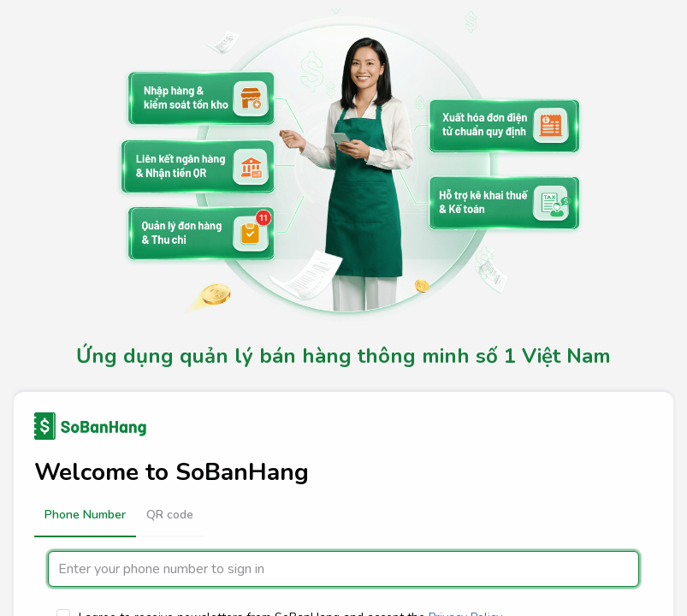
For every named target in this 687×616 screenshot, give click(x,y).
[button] (85, 515)
